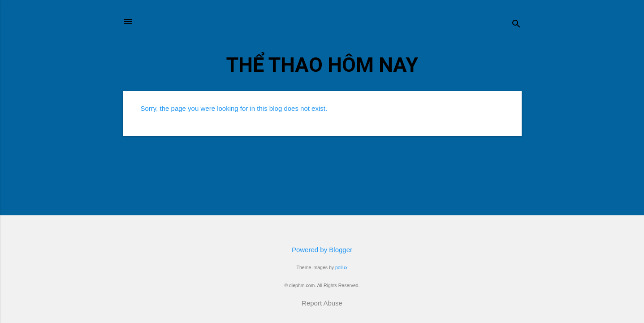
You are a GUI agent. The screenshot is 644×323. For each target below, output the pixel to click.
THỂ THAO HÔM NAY (322, 65)
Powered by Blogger (322, 250)
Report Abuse (322, 303)
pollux (341, 267)
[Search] (516, 24)
